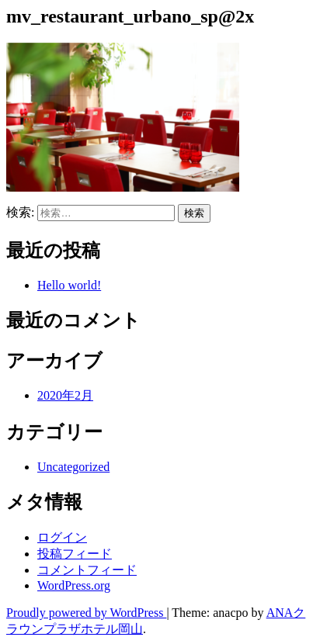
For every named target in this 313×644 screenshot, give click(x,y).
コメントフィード (87, 570)
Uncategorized (73, 467)
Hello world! (69, 285)
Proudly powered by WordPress (86, 613)
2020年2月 (65, 395)
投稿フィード (75, 554)
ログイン (62, 537)
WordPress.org (74, 585)
